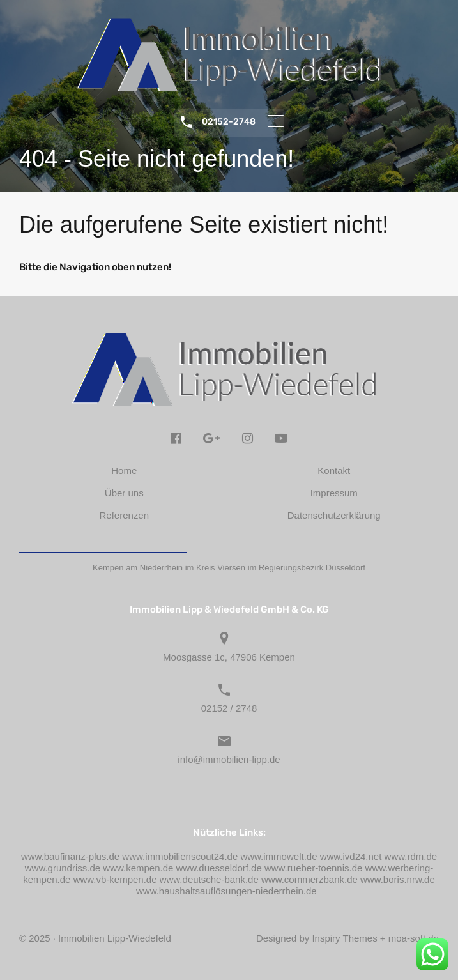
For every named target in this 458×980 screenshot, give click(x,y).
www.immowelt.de (279, 856)
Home (124, 471)
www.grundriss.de (63, 868)
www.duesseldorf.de (219, 868)
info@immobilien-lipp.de (229, 759)
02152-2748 (229, 122)
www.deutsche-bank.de (209, 879)
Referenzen (124, 515)
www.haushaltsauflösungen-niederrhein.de (226, 891)
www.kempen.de (138, 868)
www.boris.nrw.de (398, 879)
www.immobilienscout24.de (180, 856)
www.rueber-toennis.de (313, 868)
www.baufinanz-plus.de (70, 856)
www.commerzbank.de (309, 879)
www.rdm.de (411, 856)
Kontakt (334, 471)
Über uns (124, 493)
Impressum (334, 493)
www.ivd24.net (351, 856)
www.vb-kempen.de (115, 879)
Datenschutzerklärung (334, 515)
